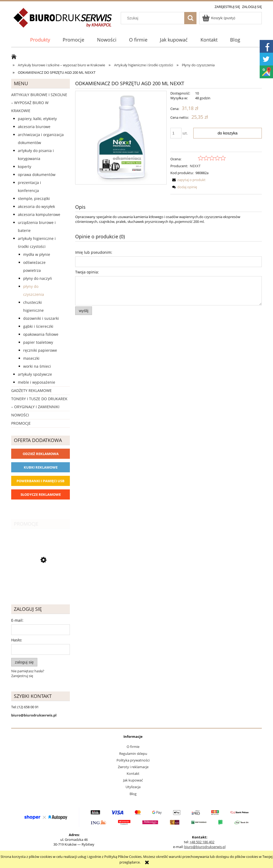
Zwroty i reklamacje (133, 767)
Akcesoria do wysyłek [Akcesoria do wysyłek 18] (36, 206)
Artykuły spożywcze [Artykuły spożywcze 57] (35, 374)
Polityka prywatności (133, 760)
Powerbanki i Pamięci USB (41, 481)
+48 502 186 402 (202, 842)
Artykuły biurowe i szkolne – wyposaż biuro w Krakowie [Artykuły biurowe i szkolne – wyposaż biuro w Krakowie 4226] (39, 103)
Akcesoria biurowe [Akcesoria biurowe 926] (34, 127)
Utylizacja (133, 787)
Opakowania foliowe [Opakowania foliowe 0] (41, 334)
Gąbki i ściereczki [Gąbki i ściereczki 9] (38, 326)
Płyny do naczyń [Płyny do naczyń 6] (38, 278)
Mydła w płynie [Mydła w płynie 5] (37, 254)
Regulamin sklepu (133, 754)
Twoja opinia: (87, 272)
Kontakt (133, 773)
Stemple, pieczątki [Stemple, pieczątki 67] (34, 198)
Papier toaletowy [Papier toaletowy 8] (38, 342)
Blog (133, 794)
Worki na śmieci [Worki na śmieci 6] (37, 366)
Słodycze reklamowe (41, 494)
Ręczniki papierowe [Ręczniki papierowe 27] (40, 350)
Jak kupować (133, 780)
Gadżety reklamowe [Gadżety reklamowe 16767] (31, 390)
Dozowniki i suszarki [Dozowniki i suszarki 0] (41, 318)
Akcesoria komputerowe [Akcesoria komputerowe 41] (39, 214)
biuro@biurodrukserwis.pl (205, 847)
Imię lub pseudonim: (94, 252)
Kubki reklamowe (41, 467)
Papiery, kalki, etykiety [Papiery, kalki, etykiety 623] (37, 119)
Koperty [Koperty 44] (25, 167)
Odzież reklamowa (41, 454)
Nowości (20, 415)
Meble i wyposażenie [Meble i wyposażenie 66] (37, 382)
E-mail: (17, 620)
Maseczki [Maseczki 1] (31, 358)
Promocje (21, 423)
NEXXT (195, 166)
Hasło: (17, 640)
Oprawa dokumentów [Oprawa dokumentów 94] (37, 175)
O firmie (133, 747)
